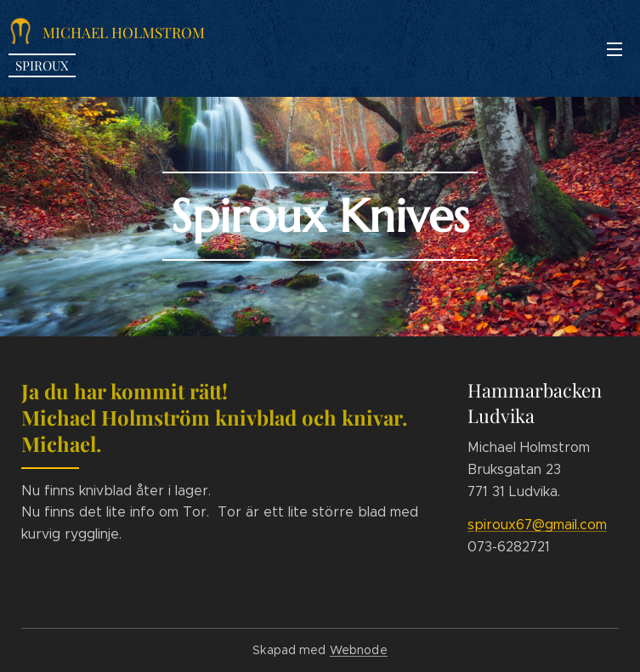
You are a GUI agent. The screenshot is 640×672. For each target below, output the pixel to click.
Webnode (359, 650)
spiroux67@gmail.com (537, 525)
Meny (615, 49)
